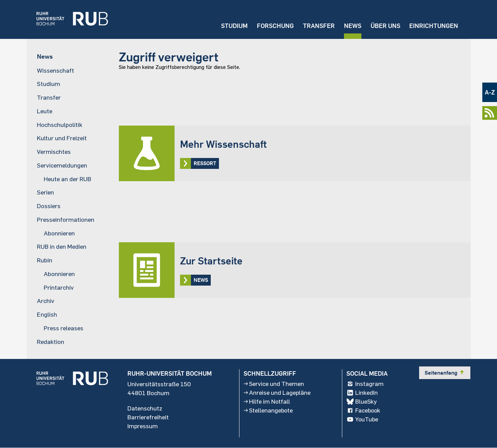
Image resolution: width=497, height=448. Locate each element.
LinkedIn (362, 393)
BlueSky (362, 402)
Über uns (385, 26)
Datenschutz (145, 408)
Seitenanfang (445, 373)
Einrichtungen (434, 26)
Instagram (365, 384)
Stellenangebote (268, 410)
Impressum (143, 426)
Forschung (275, 26)
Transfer (319, 26)
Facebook (364, 410)
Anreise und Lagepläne (277, 393)
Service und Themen (274, 384)
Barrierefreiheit (148, 417)
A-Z (490, 92)
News (352, 26)
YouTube (363, 419)
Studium (234, 26)
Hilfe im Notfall (267, 402)
